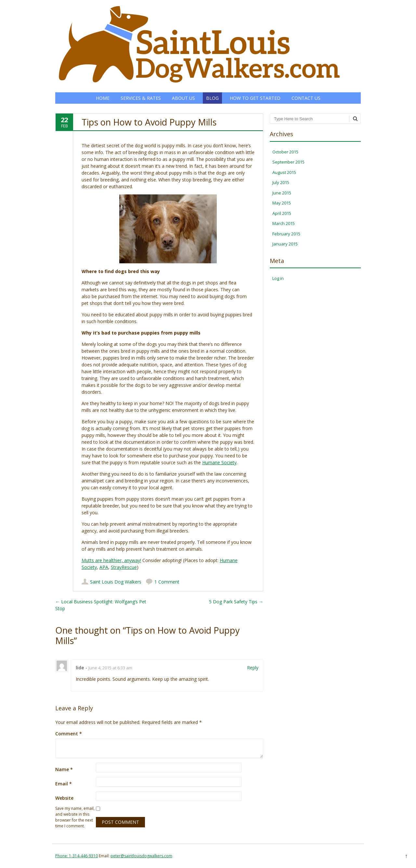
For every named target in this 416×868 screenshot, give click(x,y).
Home (103, 98)
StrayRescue (124, 567)
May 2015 (282, 203)
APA (104, 567)
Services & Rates (141, 98)
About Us (183, 98)
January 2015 (285, 244)
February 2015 (286, 234)
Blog (212, 98)
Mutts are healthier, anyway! (111, 560)
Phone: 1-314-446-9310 (77, 856)
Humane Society (219, 462)
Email (64, 784)
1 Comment (167, 582)
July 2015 (281, 182)
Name (64, 769)
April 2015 (282, 213)
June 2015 (282, 193)
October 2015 (285, 152)
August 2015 (284, 172)
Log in (278, 278)
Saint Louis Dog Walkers (116, 582)
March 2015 (284, 223)
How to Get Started (255, 98)
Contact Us (306, 98)
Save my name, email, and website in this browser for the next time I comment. (75, 817)
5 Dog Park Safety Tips (236, 602)
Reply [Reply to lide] (253, 668)
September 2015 (288, 162)
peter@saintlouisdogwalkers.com (141, 856)
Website (64, 798)
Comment (69, 734)
